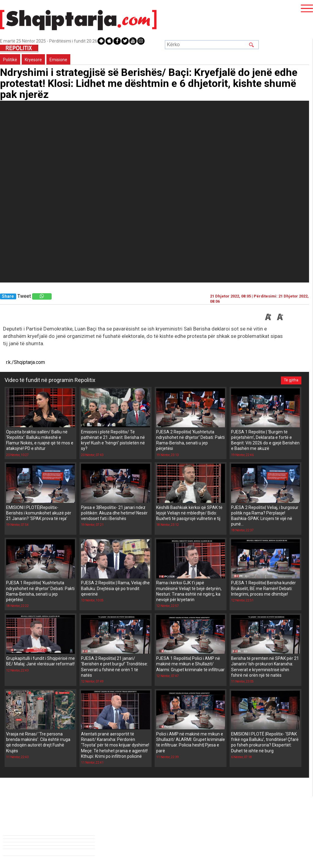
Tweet (24, 296)
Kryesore (33, 60)
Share (8, 296)
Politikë (10, 60)
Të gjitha (291, 380)
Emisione (58, 60)
